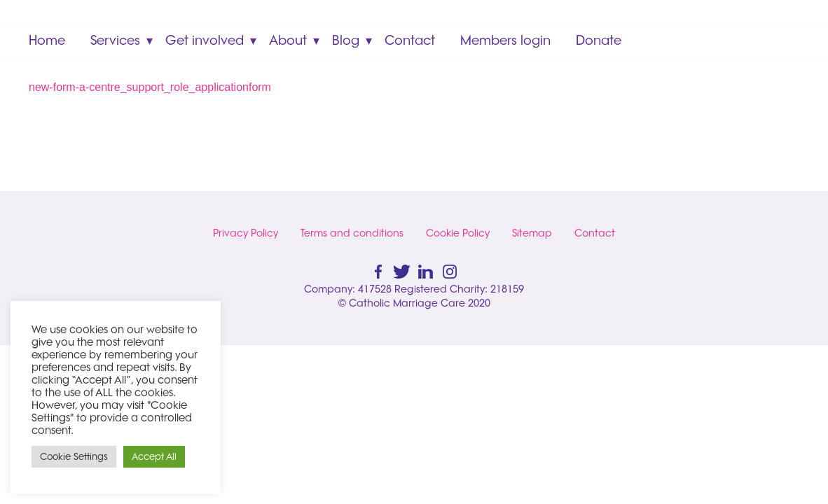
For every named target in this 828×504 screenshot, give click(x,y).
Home (47, 40)
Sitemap (532, 233)
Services (115, 40)
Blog (346, 40)
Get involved (205, 40)
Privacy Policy (246, 233)
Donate (599, 40)
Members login (505, 40)
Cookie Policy (458, 233)
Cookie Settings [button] (74, 456)
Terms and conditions (352, 233)
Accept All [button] (154, 456)
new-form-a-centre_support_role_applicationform (150, 87)
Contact (410, 40)
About (288, 40)
